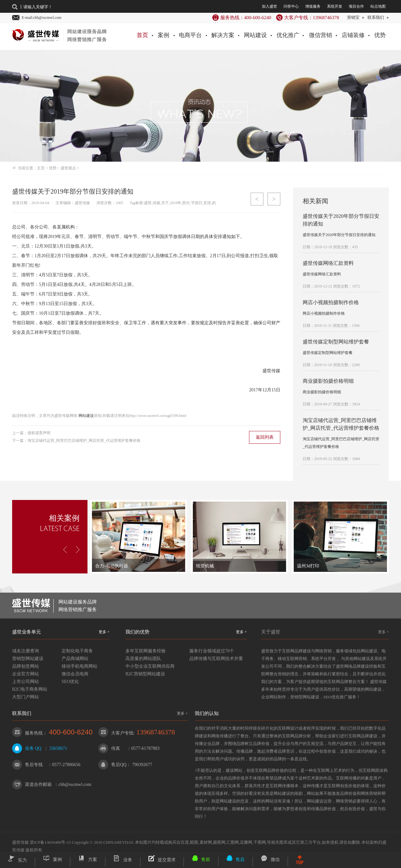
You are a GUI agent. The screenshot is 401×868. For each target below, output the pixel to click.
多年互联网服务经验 (146, 651)
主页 (41, 168)
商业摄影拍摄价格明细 (328, 381)
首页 (142, 35)
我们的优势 (137, 632)
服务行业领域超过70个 (212, 651)
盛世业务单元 (26, 632)
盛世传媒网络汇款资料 (328, 263)
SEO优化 (70, 682)
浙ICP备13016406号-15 (50, 842)
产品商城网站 (75, 659)
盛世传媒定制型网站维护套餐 (336, 342)
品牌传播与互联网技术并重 (216, 659)
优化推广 (288, 35)
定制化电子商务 (77, 651)
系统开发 (335, 6)
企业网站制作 (274, 697)
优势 (380, 35)
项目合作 (356, 6)
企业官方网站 (26, 674)
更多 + (104, 632)
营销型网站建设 (28, 659)
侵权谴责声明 (39, 433)
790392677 (142, 765)
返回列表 (265, 437)
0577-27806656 (66, 765)
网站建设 (255, 35)
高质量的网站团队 (143, 659)
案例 (163, 35)
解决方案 (223, 35)
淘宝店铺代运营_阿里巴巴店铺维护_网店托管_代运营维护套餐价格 (84, 441)
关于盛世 (271, 632)
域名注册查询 (26, 651)
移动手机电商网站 (79, 666)
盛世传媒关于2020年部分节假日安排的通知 (339, 235)
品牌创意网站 (26, 666)
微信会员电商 (75, 674)
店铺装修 (353, 35)
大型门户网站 (26, 697)
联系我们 (376, 17)
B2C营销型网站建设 (145, 674)
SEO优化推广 (336, 697)
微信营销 (321, 35)
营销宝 (353, 17)
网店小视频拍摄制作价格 (331, 302)
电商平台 (190, 35)
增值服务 (313, 6)
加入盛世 (269, 6)
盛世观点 (68, 168)
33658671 (58, 748)
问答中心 (291, 6)
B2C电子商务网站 (30, 689)
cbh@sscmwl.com (75, 784)
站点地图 (378, 6)
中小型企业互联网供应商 (150, 666)
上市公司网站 (26, 682)
